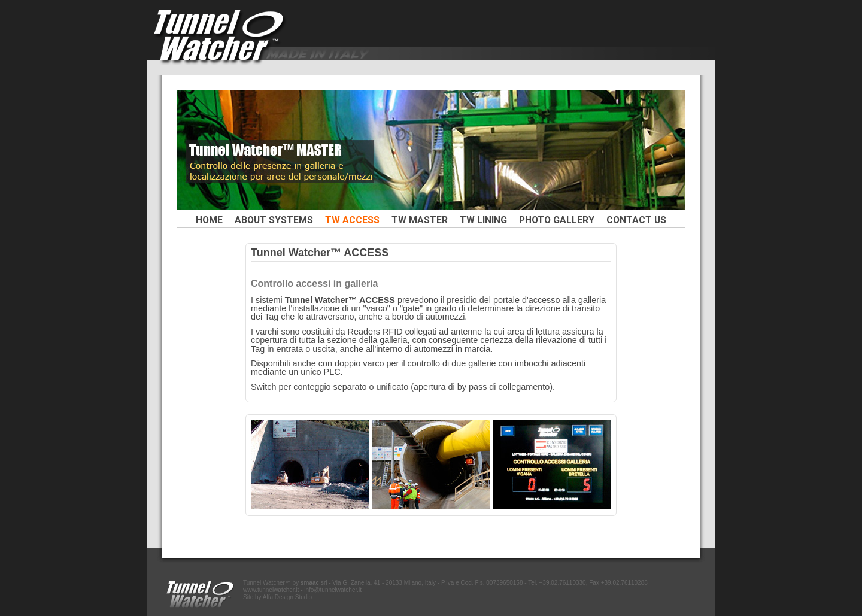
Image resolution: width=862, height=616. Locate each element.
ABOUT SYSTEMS (274, 220)
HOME (209, 220)
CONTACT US (636, 220)
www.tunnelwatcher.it (271, 590)
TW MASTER (420, 220)
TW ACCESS (352, 220)
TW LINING (483, 220)
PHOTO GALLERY (557, 220)
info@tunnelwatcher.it (333, 590)
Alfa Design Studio (287, 597)
